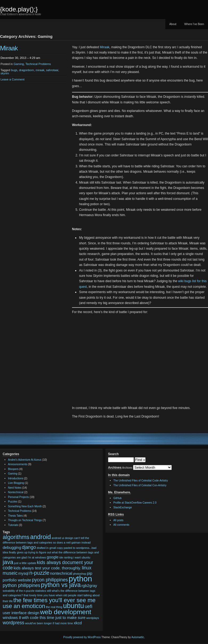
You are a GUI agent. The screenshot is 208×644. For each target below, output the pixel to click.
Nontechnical (16, 492)
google (53, 557)
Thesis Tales (15, 516)
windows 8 (12, 618)
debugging (12, 548)
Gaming (19, 64)
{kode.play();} (19, 9)
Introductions (16, 478)
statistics (41, 591)
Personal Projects (18, 497)
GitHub (117, 498)
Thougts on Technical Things (25, 520)
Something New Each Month (25, 506)
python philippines (21, 585)
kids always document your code (48, 565)
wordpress (13, 623)
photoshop (80, 574)
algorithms (16, 537)
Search (113, 454)
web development (66, 612)
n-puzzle (39, 573)
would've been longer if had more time (49, 623)
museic (10, 573)
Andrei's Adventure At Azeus (25, 460)
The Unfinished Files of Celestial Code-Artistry (141, 481)
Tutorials (13, 525)
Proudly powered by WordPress (82, 637)
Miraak (9, 48)
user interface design (21, 613)
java (8, 562)
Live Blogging (16, 483)
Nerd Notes (15, 488)
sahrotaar (52, 70)
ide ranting (66, 557)
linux (87, 568)
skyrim (5, 73)
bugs (14, 70)
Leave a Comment (13, 79)
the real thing (54, 607)
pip (90, 573)
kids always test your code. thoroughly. (47, 568)
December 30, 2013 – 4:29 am (20, 58)
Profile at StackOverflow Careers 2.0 (135, 503)
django (29, 547)
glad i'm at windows (34, 557)
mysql (23, 573)
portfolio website (17, 580)
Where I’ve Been (194, 24)
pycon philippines (50, 580)
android (41, 537)
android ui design (63, 538)
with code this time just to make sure (54, 618)
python (80, 579)
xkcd (78, 623)
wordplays (93, 618)
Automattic (138, 637)
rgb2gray (89, 586)
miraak (40, 70)
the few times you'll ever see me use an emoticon (49, 603)
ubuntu (74, 606)
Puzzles (13, 502)
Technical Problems (38, 64)
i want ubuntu (82, 557)
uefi (89, 606)
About (173, 24)
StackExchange (123, 507)
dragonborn (26, 70)
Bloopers (13, 469)
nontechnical (61, 573)
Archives (127, 468)
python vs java (61, 585)
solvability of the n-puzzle (19, 591)
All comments (121, 525)
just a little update (25, 563)
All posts (118, 520)
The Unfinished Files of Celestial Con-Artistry (140, 485)
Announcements (18, 464)
